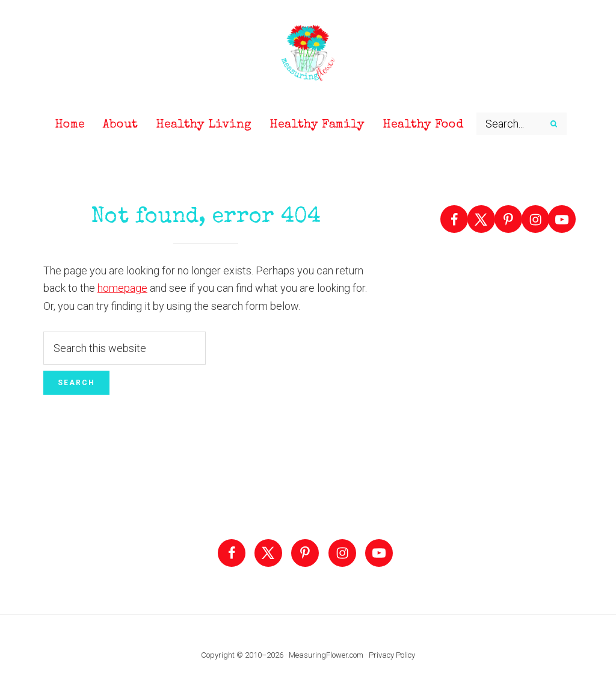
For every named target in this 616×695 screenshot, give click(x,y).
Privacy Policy (392, 655)
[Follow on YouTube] (562, 219)
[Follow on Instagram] (535, 219)
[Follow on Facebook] (454, 219)
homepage (122, 288)
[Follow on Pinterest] (508, 219)
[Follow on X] (481, 219)
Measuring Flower (308, 54)
